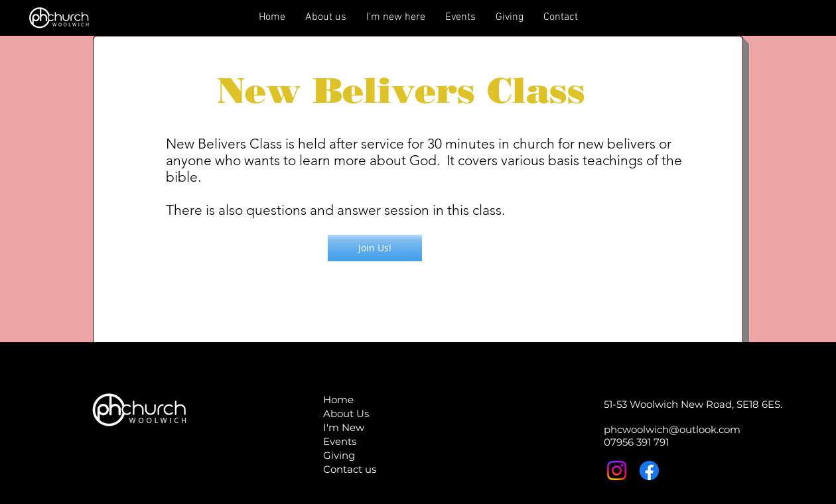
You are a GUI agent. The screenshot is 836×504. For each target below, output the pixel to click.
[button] (375, 248)
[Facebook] (649, 471)
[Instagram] (617, 471)
